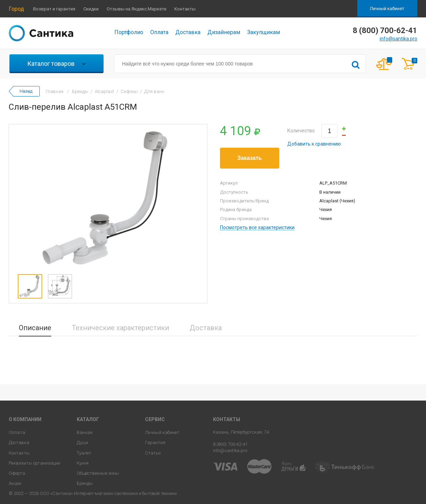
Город (16, 9)
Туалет (84, 453)
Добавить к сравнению (314, 144)
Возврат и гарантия (54, 9)
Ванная (85, 432)
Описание (35, 328)
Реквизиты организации (35, 463)
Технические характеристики (120, 328)
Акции (15, 483)
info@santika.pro (398, 39)
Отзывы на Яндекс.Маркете (136, 9)
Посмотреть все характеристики (257, 228)
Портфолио (129, 32)
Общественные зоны (98, 473)
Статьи (153, 453)
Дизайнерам (224, 32)
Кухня (83, 463)
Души (82, 443)
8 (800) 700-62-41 (230, 444)
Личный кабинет (387, 9)
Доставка (188, 32)
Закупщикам (264, 32)
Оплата (159, 32)
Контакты (185, 9)
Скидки (91, 9)
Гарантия (155, 443)
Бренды (85, 483)
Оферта (17, 473)
